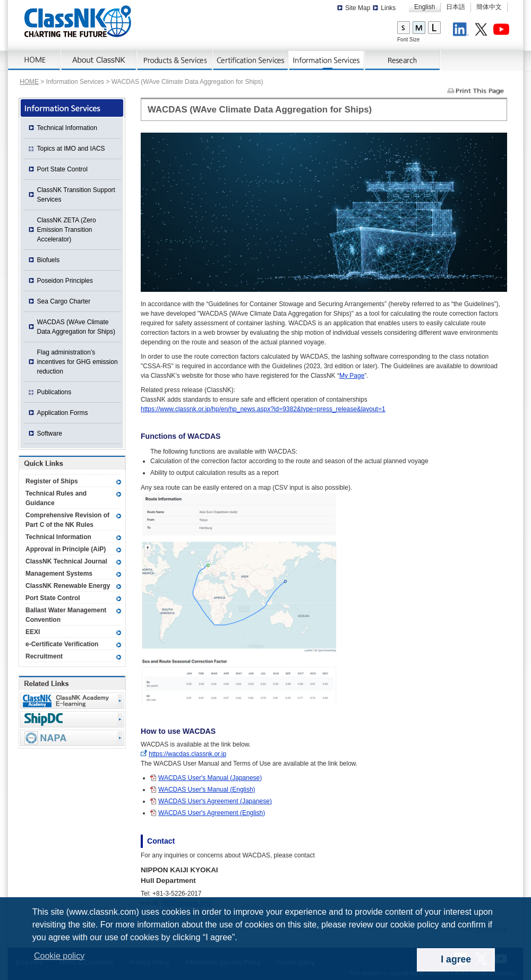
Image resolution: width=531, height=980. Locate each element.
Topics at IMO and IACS (71, 149)
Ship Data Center (72, 719)
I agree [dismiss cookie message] (456, 959)
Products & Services (175, 60)
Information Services (327, 60)
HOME (29, 82)
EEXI (33, 632)
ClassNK (78, 21)
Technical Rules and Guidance (56, 498)
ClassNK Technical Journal (66, 561)
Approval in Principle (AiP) (66, 549)
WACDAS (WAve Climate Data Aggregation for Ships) (76, 327)
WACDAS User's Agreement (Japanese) (215, 801)
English (425, 7)
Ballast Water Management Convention (66, 615)
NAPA (72, 738)
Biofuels (49, 260)
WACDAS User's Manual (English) (207, 790)
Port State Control (62, 169)
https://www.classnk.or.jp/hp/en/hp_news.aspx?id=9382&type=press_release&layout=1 (263, 409)
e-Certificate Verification (62, 644)
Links (388, 8)
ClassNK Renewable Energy (68, 586)
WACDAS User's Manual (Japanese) (210, 778)
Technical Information (67, 128)
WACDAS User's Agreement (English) (212, 813)
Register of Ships (52, 481)
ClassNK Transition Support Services (76, 195)
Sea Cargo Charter (64, 301)
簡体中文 (489, 7)
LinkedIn (463, 31)
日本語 (456, 7)
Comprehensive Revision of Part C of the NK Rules (67, 520)
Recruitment (44, 656)
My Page (352, 376)
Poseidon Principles (65, 281)
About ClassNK (99, 60)
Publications (54, 392)
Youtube (503, 31)
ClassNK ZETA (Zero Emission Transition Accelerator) (67, 230)
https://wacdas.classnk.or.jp (187, 754)
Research (403, 60)
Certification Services (251, 60)
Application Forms (63, 413)
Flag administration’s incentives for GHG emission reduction (78, 362)
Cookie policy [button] (59, 956)
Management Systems (59, 574)
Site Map (358, 8)
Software (50, 433)
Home (35, 60)
